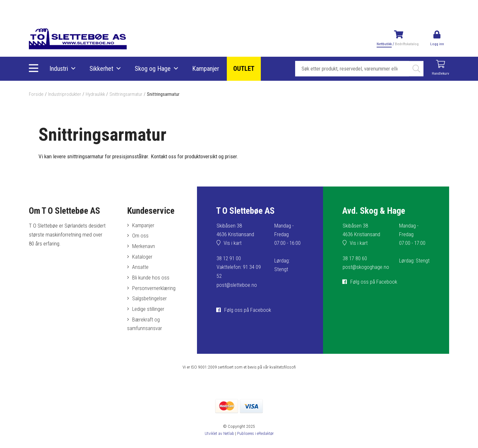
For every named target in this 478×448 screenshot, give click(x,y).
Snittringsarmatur (127, 94)
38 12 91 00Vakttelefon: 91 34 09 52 (239, 267)
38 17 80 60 (355, 259)
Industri (59, 69)
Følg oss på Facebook (248, 310)
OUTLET (244, 69)
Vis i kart (233, 244)
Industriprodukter (65, 94)
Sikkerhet (102, 69)
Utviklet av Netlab (218, 435)
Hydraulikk (96, 94)
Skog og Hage (153, 69)
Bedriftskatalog (406, 44)
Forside (36, 94)
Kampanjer (206, 69)
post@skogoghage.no (366, 267)
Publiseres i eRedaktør (256, 435)
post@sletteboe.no (237, 285)
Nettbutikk (384, 44)
